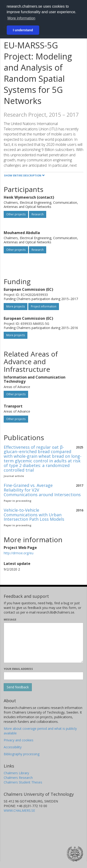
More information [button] (21, 18)
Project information (44, 306)
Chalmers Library (16, 773)
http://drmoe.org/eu (19, 553)
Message (10, 619)
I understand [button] (23, 30)
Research (38, 214)
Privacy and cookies (19, 740)
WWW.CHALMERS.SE (19, 810)
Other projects (16, 214)
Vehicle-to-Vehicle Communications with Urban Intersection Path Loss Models (34, 515)
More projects (16, 306)
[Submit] (18, 687)
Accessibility (13, 747)
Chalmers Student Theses (23, 782)
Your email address (18, 669)
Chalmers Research (18, 778)
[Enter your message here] (43, 643)
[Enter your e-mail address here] (43, 676)
